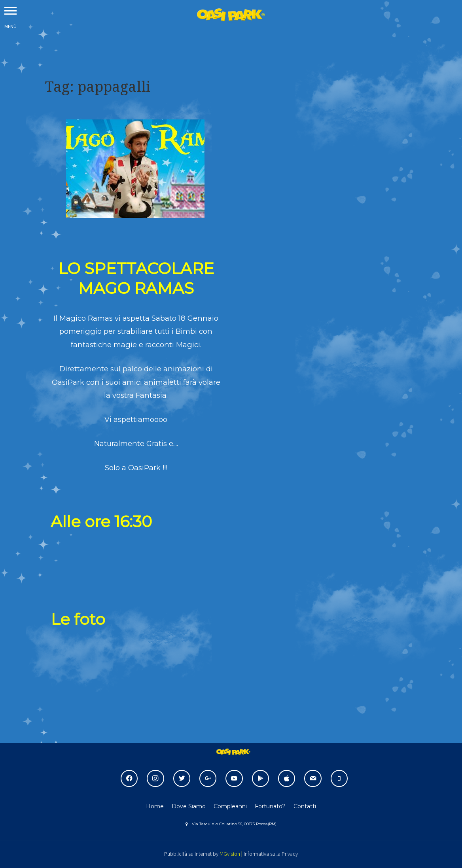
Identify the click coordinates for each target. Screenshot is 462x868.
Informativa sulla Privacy (271, 854)
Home (155, 806)
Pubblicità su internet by (191, 854)
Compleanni (230, 806)
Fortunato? (270, 806)
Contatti (305, 806)
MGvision (230, 854)
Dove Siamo (189, 806)
